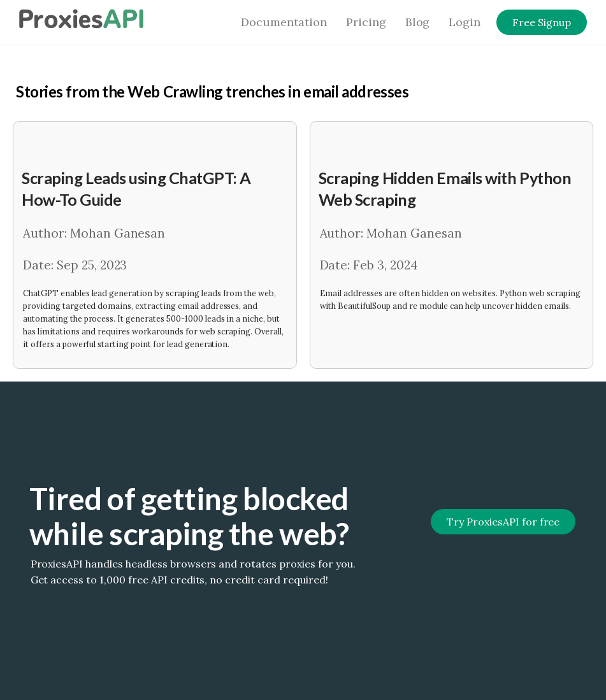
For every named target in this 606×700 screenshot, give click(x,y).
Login (465, 22)
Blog (418, 22)
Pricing (366, 22)
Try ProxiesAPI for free (503, 522)
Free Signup (542, 22)
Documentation (284, 22)
